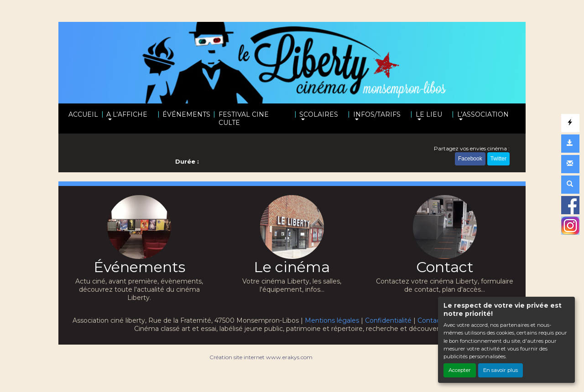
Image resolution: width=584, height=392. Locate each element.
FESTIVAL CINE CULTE (244, 119)
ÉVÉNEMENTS (186, 114)
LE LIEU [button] (429, 114)
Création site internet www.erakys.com (261, 357)
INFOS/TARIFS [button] (377, 114)
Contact (430, 320)
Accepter (460, 370)
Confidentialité (388, 320)
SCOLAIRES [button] (319, 114)
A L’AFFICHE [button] (127, 114)
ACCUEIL (83, 114)
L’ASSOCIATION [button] (483, 114)
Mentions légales (332, 320)
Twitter (498, 159)
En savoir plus (501, 370)
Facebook (470, 159)
